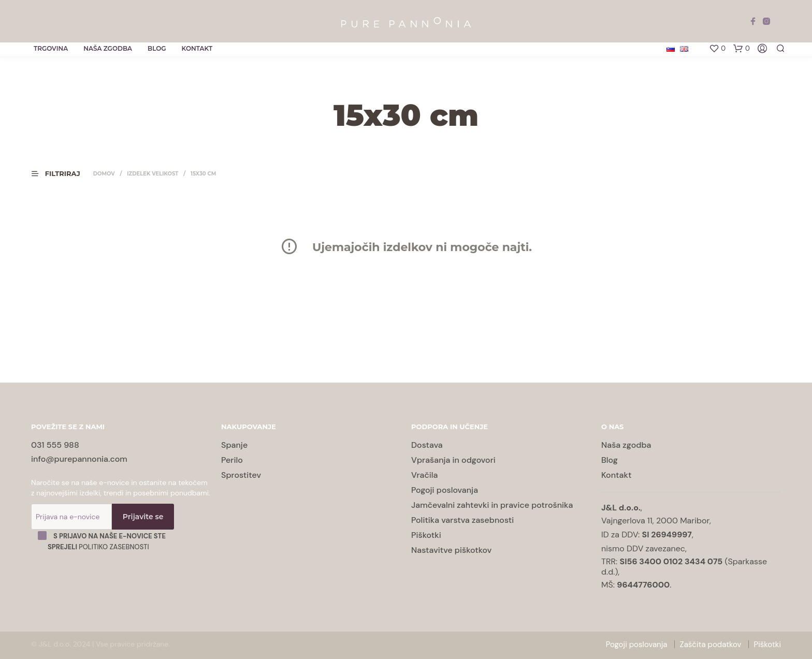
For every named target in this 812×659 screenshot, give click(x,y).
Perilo (232, 460)
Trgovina (51, 48)
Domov (104, 174)
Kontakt (197, 48)
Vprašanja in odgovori (453, 460)
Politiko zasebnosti (114, 547)
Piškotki (426, 535)
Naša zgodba (108, 48)
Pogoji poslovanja (445, 490)
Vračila (425, 475)
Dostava (427, 445)
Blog (157, 48)
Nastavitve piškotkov (451, 550)
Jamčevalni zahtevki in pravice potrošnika (492, 505)
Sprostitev (241, 475)
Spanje (234, 445)
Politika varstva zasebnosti (462, 520)
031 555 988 (55, 445)
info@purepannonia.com (79, 459)
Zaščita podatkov (711, 645)
